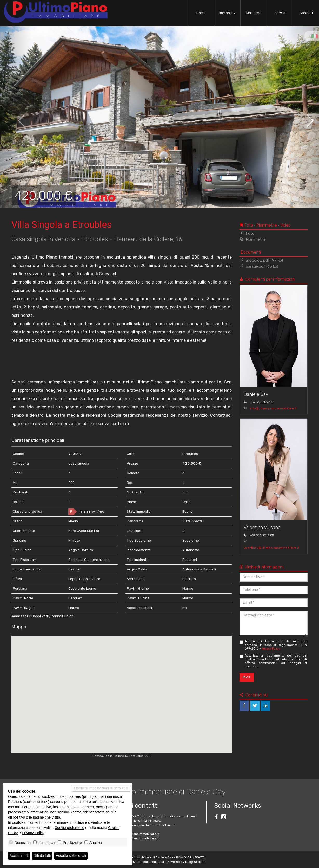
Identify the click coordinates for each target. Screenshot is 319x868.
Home (201, 13)
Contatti (306, 13)
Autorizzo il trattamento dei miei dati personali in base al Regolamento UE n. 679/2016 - (274, 645)
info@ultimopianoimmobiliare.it (273, 408)
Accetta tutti (19, 856)
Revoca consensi (151, 862)
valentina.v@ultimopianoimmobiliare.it (271, 548)
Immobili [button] (227, 13)
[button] (16, 117)
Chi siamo (254, 13)
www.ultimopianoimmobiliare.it (136, 838)
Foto (247, 233)
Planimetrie (253, 239)
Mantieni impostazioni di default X (101, 788)
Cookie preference (69, 828)
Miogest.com (195, 862)
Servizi (280, 13)
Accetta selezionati (71, 856)
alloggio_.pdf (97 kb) (261, 260)
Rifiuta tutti (42, 856)
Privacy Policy (271, 649)
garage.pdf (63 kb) (259, 266)
